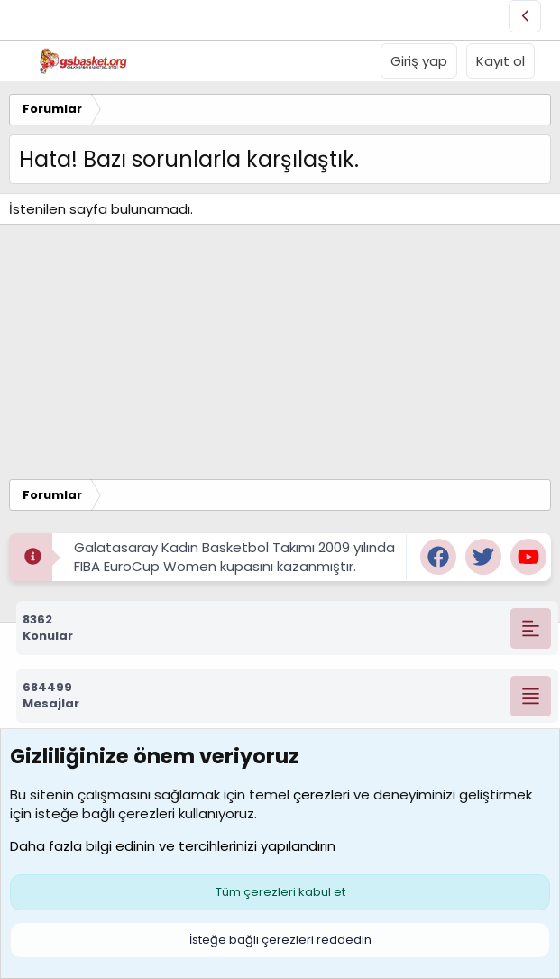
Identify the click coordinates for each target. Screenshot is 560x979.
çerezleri (321, 794)
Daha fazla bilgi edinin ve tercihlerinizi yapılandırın (173, 846)
